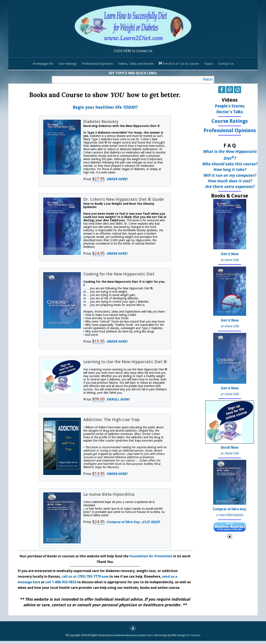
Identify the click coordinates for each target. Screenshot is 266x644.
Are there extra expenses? (230, 187)
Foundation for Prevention (151, 556)
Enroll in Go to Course (179, 63)
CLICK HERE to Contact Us (133, 28)
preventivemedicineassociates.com (131, 635)
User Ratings (68, 64)
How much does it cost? (230, 181)
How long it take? (230, 170)
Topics (208, 64)
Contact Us (226, 64)
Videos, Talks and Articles (136, 64)
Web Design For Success (186, 635)
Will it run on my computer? (230, 175)
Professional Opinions (97, 64)
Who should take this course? (230, 164)
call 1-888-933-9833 (61, 582)
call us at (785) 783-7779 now (85, 576)
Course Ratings (230, 121)
